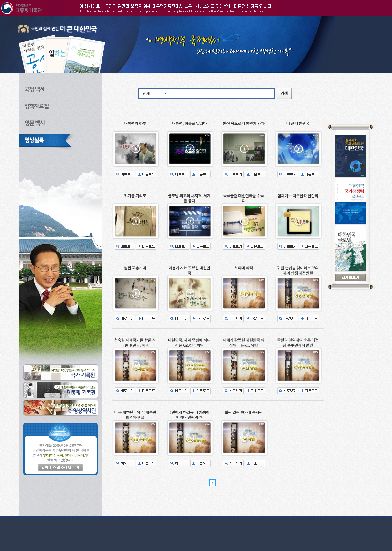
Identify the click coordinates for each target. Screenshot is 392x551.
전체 (146, 93)
